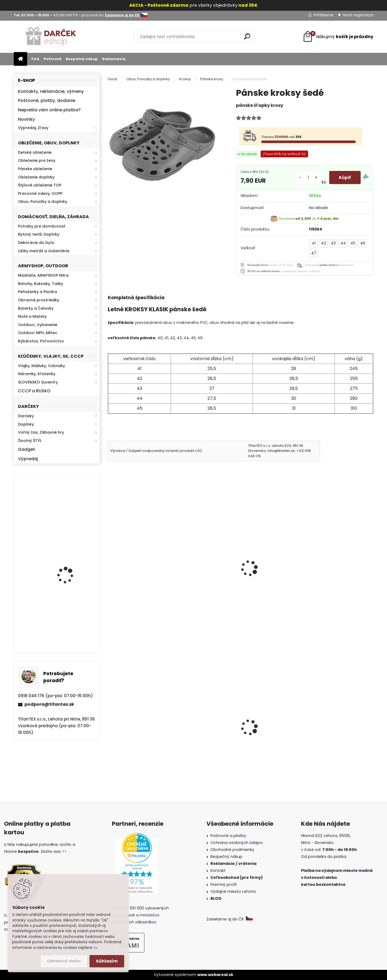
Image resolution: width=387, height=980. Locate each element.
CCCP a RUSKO (34, 391)
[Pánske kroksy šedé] (163, 142)
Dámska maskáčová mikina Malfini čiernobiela (138, 738)
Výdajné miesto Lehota (233, 891)
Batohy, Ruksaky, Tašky (41, 284)
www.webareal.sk (215, 975)
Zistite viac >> (54, 851)
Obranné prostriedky (39, 300)
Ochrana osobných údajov (237, 843)
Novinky (26, 119)
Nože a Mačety (32, 316)
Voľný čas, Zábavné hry (41, 432)
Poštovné (53, 59)
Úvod (112, 79)
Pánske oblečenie (35, 169)
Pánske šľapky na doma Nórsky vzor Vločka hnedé (206, 566)
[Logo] (51, 37)
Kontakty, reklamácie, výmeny (51, 91)
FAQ (35, 59)
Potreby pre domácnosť (42, 226)
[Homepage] (20, 59)
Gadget (26, 449)
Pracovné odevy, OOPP (40, 193)
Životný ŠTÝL (30, 441)
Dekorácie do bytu (36, 243)
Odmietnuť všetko (64, 961)
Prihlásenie (324, 15)
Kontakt (218, 871)
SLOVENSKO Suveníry (38, 382)
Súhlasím (107, 961)
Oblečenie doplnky (36, 177)
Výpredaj (28, 459)
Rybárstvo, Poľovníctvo (41, 341)
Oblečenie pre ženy (37, 160)
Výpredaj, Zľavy (33, 128)
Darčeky (26, 416)
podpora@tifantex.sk (49, 704)
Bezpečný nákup (82, 59)
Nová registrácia (358, 15)
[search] (247, 36)
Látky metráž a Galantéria (44, 251)
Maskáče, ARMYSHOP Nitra (43, 275)
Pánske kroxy (212, 79)
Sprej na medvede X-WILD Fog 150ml (273, 744)
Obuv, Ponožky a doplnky (43, 202)
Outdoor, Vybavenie (38, 325)
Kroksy (185, 79)
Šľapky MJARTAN (264, 563)
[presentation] (110, 561)
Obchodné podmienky (232, 850)
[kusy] (307, 178)
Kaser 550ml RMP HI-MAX (73, 622)
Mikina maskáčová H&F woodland (71, 516)
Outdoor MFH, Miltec (38, 333)
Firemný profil (224, 884)
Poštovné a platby (228, 836)
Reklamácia (114, 59)
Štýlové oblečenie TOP (40, 185)
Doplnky (26, 424)
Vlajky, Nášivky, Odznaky (42, 366)
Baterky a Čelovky (36, 308)
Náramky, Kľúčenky (37, 374)
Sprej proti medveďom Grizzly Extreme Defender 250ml (339, 741)
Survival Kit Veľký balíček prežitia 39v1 (205, 727)
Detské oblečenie (35, 152)
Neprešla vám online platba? (49, 110)
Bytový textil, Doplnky (39, 234)
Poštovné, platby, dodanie (47, 100)
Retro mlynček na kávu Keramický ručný (71, 564)
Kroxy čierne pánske (132, 563)
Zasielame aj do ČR (230, 919)
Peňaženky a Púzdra (37, 292)
